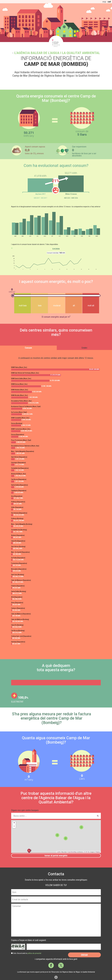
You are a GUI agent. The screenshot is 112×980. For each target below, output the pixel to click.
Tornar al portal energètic (56, 856)
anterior (12, 248)
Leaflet (59, 852)
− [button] (14, 826)
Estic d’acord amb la (27, 953)
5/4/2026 (56, 249)
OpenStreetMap (72, 852)
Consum (28, 348)
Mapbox (98, 852)
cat (109, 2)
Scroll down (56, 977)
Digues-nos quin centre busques (25, 810)
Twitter (61, 965)
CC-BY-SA (87, 852)
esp (104, 2)
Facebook (51, 965)
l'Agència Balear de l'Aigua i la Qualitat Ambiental (57, 53)
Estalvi (84, 348)
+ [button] (14, 823)
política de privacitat (34, 953)
